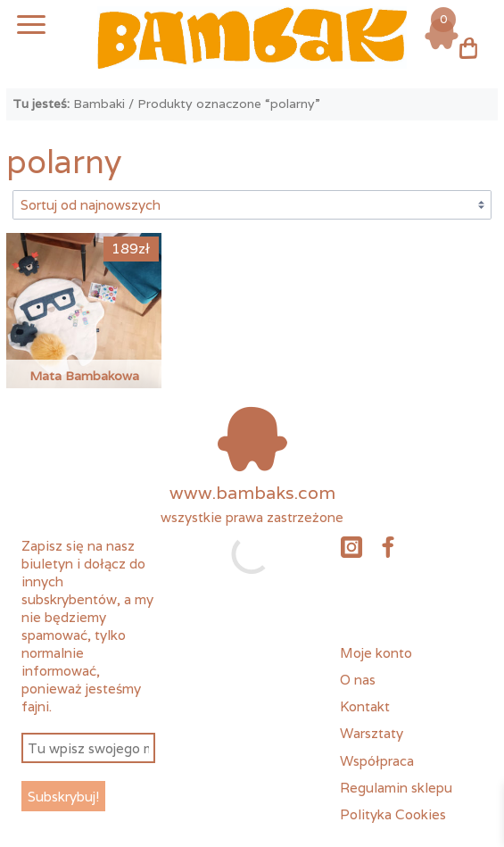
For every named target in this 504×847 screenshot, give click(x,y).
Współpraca (377, 760)
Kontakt (365, 706)
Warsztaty (372, 733)
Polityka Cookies (393, 814)
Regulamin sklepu (396, 787)
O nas (358, 679)
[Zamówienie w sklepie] (252, 204)
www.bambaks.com (252, 493)
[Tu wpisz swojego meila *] (88, 748)
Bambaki (99, 104)
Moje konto (376, 652)
